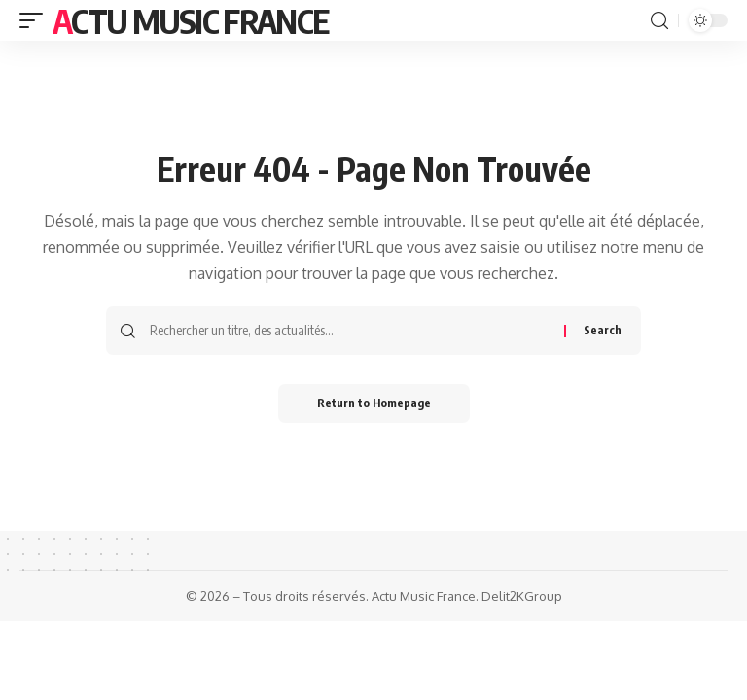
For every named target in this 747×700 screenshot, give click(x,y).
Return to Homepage (374, 403)
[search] (659, 21)
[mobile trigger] (36, 20)
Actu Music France (190, 20)
